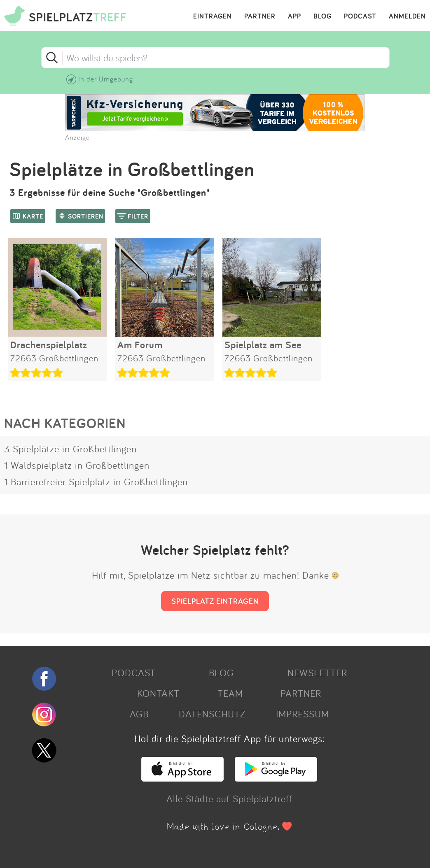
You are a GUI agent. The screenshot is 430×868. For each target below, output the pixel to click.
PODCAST (360, 16)
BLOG (322, 16)
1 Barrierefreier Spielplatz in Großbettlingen (96, 482)
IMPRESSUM (303, 714)
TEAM (230, 693)
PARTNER (260, 16)
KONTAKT (158, 693)
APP (294, 16)
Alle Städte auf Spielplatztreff (229, 798)
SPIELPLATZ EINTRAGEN (215, 601)
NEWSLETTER (317, 673)
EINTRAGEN (213, 16)
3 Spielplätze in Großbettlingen (70, 449)
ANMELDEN (407, 16)
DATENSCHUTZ (212, 714)
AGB (139, 714)
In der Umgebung (106, 79)
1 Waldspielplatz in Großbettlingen (77, 465)
